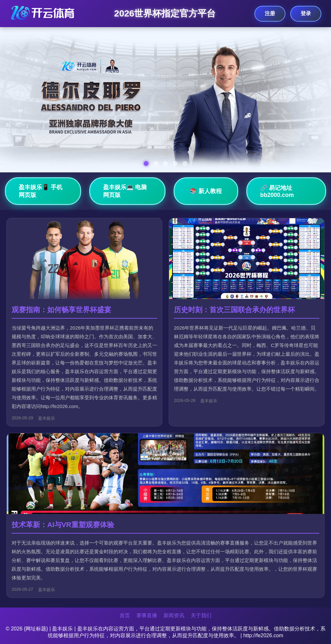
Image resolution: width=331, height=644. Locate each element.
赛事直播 (147, 615)
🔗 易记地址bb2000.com (277, 191)
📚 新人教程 (206, 191)
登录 (306, 13)
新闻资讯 (174, 615)
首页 (125, 615)
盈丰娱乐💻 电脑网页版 (125, 191)
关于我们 (201, 615)
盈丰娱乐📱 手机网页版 (41, 191)
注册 (270, 13)
